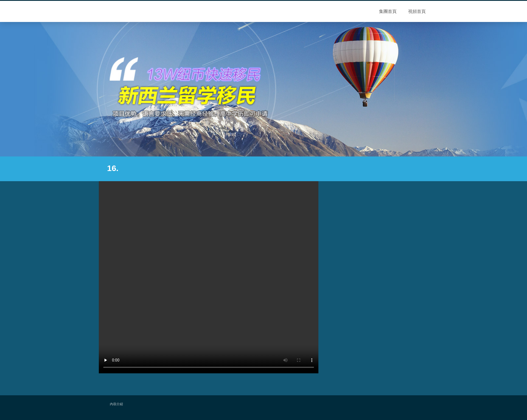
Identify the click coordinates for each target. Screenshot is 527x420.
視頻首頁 (417, 11)
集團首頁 (388, 11)
